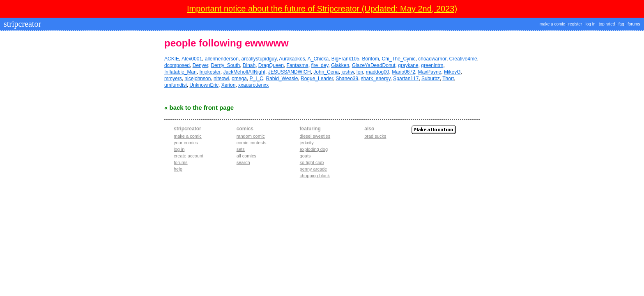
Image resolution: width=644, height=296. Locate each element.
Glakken (340, 65)
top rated (607, 24)
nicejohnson (198, 79)
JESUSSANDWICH (290, 72)
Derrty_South (225, 65)
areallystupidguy (259, 59)
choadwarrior (432, 59)
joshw (347, 72)
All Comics (246, 156)
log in (591, 24)
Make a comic (188, 136)
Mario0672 (404, 72)
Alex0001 (192, 59)
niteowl (221, 79)
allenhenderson (222, 59)
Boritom (370, 59)
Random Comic (251, 136)
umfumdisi (176, 85)
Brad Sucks (375, 136)
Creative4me (463, 59)
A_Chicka (318, 59)
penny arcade (314, 169)
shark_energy (376, 79)
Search (243, 162)
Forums (181, 162)
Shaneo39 (347, 79)
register (575, 24)
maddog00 (378, 72)
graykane (408, 65)
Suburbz (431, 79)
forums (634, 24)
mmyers (173, 79)
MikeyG (452, 72)
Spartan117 (406, 79)
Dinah (249, 65)
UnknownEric (204, 85)
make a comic (552, 24)
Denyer (200, 65)
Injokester (210, 72)
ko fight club (312, 162)
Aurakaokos (292, 59)
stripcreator (21, 24)
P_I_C (256, 79)
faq (621, 24)
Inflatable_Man (181, 72)
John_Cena (326, 72)
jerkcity (307, 143)
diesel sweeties (315, 136)
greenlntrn (432, 65)
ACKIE (172, 59)
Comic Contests (252, 143)
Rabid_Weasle (282, 79)
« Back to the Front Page (199, 108)
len (360, 72)
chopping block (315, 176)
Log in (179, 149)
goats (305, 156)
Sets (241, 149)
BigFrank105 (345, 59)
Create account (189, 156)
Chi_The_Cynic (399, 59)
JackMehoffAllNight (244, 72)
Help (178, 169)
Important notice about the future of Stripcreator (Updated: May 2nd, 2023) (322, 9)
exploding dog (314, 149)
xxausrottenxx (253, 85)
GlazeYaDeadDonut (374, 65)
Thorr (448, 79)
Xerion (229, 85)
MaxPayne (430, 72)
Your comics (186, 143)
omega (239, 79)
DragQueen (271, 65)
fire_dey (320, 65)
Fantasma (298, 65)
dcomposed (177, 65)
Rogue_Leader (317, 79)
